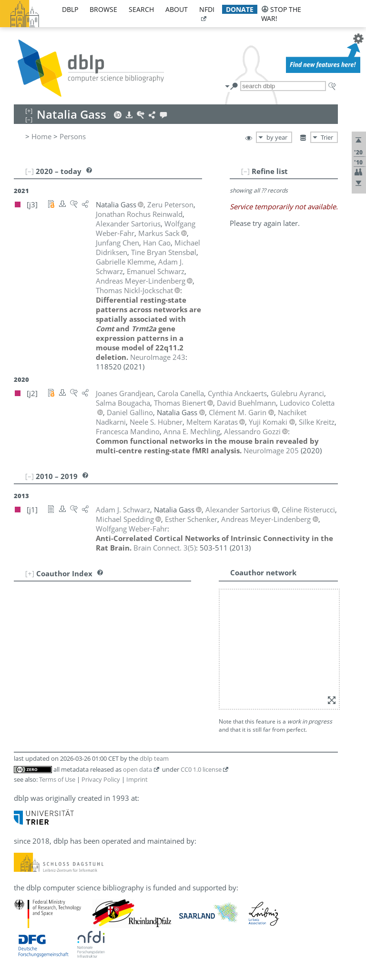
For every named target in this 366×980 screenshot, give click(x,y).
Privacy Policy (101, 779)
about (177, 9)
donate (240, 9)
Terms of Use (57, 779)
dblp (70, 9)
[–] (245, 171)
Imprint (137, 779)
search (141, 9)
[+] (30, 573)
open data (137, 769)
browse (103, 9)
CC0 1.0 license (201, 769)
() (165, 548)
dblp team (154, 758)
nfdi (207, 9)
